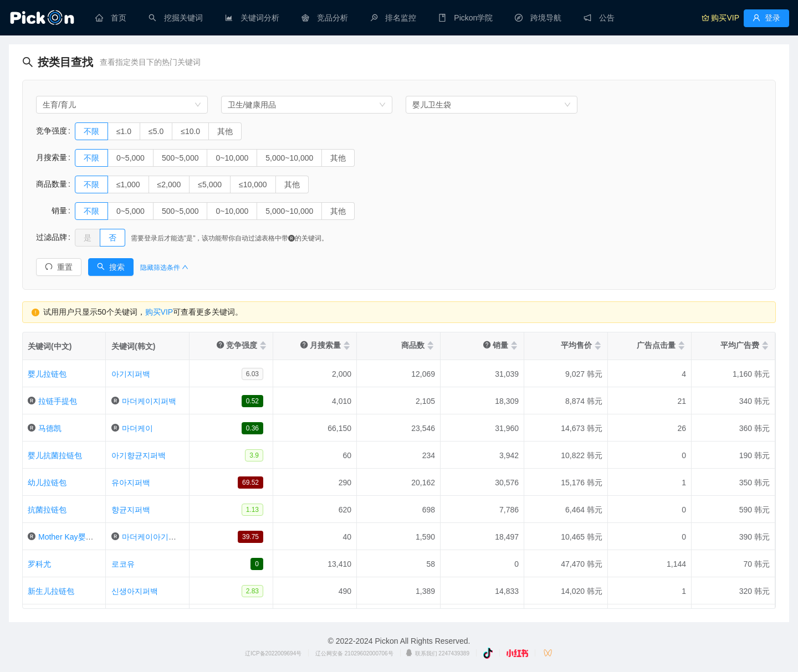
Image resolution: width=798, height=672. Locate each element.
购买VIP (159, 312)
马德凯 (50, 428)
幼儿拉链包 (47, 483)
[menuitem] (111, 18)
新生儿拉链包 (51, 591)
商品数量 (52, 184)
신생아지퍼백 (135, 591)
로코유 (123, 564)
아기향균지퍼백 (139, 455)
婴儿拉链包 (47, 374)
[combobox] (122, 105)
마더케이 (137, 428)
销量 (52, 211)
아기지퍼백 (131, 374)
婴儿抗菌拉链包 (55, 455)
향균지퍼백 (131, 510)
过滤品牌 (52, 237)
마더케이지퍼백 (149, 401)
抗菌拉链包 (47, 510)
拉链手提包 (58, 401)
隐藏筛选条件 (164, 268)
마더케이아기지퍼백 (157, 537)
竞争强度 (52, 131)
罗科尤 (39, 564)
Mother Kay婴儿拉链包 (78, 537)
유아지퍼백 (131, 483)
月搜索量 (52, 157)
